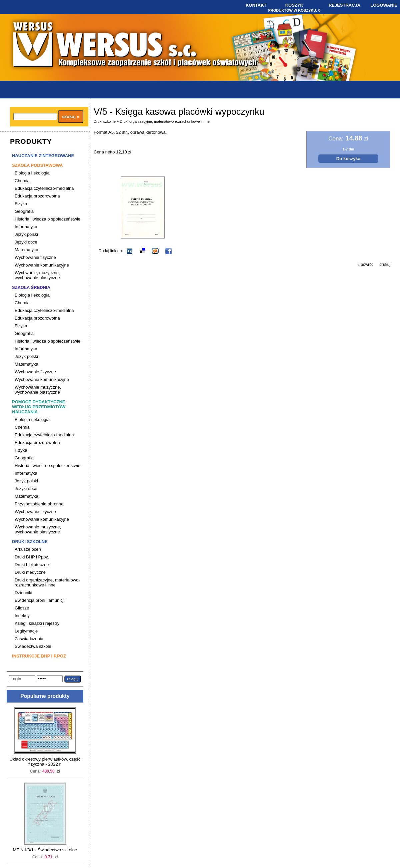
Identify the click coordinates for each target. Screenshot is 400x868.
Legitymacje (26, 631)
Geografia (24, 211)
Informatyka (26, 227)
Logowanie (384, 5)
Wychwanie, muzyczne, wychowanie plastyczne (37, 275)
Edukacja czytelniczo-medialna (44, 188)
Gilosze (22, 608)
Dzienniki (23, 593)
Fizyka (21, 204)
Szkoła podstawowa (37, 165)
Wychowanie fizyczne (35, 257)
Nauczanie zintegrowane (43, 156)
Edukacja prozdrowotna (37, 196)
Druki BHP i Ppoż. (32, 557)
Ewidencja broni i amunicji (39, 600)
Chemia (22, 181)
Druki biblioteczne (32, 565)
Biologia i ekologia (32, 173)
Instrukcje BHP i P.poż (39, 656)
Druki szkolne (30, 542)
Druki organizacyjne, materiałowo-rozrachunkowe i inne (47, 582)
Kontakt (256, 5)
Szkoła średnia (31, 287)
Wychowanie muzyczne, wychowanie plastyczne (38, 390)
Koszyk (294, 5)
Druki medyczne (30, 572)
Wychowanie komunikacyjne (42, 265)
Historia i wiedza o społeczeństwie (47, 219)
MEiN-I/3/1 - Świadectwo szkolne (45, 850)
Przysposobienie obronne (39, 504)
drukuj (385, 265)
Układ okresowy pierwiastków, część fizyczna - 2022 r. (45, 762)
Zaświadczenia (29, 639)
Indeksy (22, 616)
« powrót (365, 265)
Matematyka (26, 250)
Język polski (26, 234)
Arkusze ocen (28, 549)
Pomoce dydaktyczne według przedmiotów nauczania (39, 407)
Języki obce (26, 242)
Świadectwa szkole (33, 646)
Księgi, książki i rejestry (37, 623)
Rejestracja (344, 5)
